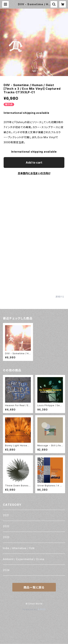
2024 (6, 570)
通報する (60, 297)
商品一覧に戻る (34, 587)
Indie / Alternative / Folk (19, 548)
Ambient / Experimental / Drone (24, 559)
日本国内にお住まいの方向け (34, 173)
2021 (6, 515)
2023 (6, 537)
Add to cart (34, 162)
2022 (6, 526)
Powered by (34, 609)
